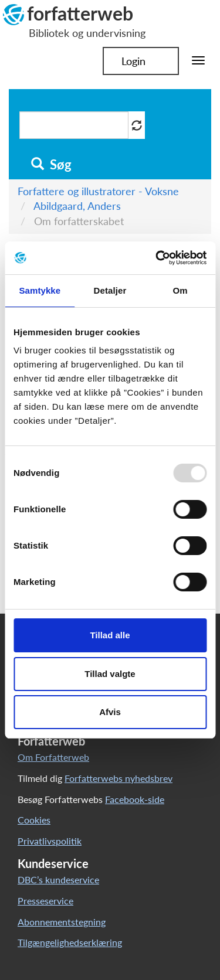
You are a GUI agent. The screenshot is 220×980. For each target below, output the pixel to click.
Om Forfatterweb (53, 757)
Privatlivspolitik (50, 841)
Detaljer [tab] (110, 290)
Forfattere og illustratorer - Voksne (98, 191)
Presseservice (45, 901)
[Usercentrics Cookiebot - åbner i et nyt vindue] (157, 258)
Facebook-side (135, 799)
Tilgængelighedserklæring (70, 942)
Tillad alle (110, 635)
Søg (51, 165)
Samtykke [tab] (40, 290)
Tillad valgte (110, 674)
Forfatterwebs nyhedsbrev (119, 778)
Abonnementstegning (62, 922)
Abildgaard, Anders (77, 206)
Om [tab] (180, 290)
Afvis (110, 712)
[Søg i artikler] (74, 125)
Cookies (34, 820)
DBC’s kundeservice (58, 879)
